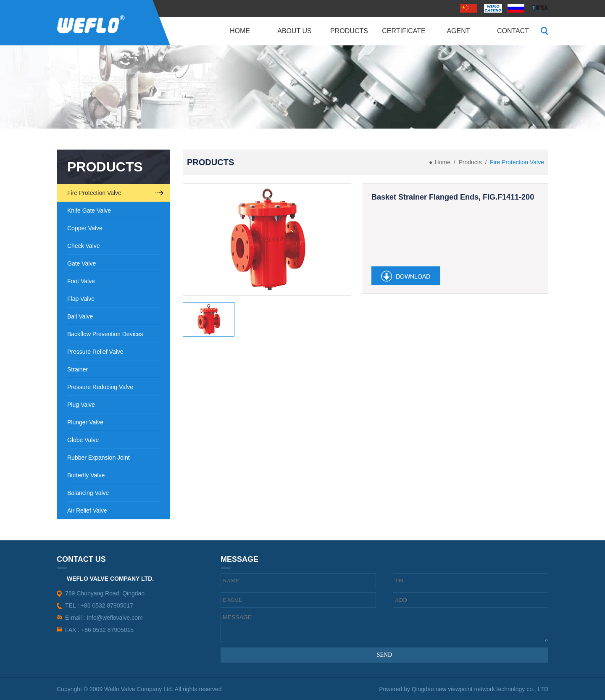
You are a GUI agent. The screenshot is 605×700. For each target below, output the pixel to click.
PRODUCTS (105, 167)
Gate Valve (82, 263)
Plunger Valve (85, 422)
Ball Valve (80, 316)
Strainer (78, 369)
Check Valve (84, 246)
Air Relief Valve (87, 511)
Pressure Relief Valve (95, 352)
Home (443, 162)
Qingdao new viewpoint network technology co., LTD (480, 689)
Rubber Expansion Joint (99, 458)
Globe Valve (83, 440)
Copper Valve (85, 228)
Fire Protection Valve (94, 193)
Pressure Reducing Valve (100, 387)
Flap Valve (81, 299)
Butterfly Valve (86, 475)
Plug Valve (81, 405)
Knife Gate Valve (89, 211)
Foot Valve (81, 281)
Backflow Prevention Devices (105, 334)
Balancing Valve (88, 493)
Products (470, 162)
